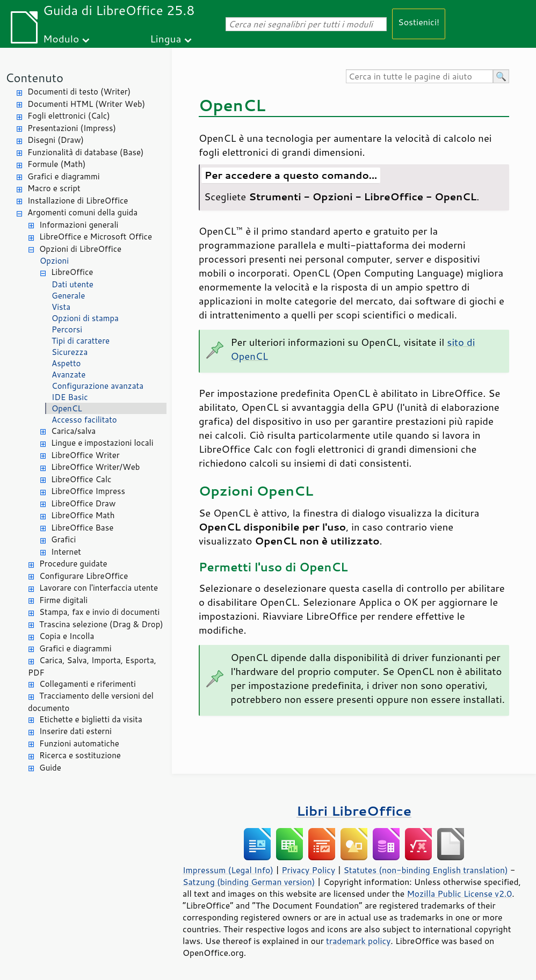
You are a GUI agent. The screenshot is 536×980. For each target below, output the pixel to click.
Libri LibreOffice (354, 811)
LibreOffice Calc (81, 479)
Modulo (61, 38)
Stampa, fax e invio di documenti (99, 612)
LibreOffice (72, 272)
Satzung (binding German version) (249, 882)
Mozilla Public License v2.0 (459, 894)
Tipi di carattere (81, 341)
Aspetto (66, 363)
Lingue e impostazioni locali (102, 443)
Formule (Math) (56, 164)
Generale (68, 296)
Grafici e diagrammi (64, 176)
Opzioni (54, 261)
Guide (50, 768)
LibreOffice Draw (83, 503)
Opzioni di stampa (85, 318)
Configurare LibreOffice (84, 576)
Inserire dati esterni (75, 731)
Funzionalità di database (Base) (85, 152)
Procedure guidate (73, 564)
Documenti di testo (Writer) (79, 92)
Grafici (63, 539)
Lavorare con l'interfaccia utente (99, 588)
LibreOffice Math (83, 515)
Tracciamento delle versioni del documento (91, 702)
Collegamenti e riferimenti (88, 684)
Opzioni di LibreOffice (80, 249)
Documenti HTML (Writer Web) (86, 104)
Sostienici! (419, 22)
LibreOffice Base (82, 528)
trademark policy (358, 941)
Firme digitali (63, 600)
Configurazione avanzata (97, 386)
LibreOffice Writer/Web (96, 467)
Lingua (165, 38)
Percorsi (67, 329)
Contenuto (34, 78)
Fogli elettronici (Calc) (69, 116)
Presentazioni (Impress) (72, 128)
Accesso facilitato (84, 420)
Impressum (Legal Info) (228, 870)
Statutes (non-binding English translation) (425, 870)
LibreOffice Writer (85, 455)
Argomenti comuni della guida (82, 212)
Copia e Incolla (67, 636)
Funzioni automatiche (79, 743)
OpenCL (67, 408)
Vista (61, 307)
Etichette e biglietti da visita (91, 719)
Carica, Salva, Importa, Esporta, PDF (92, 666)
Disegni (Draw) (56, 140)
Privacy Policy (308, 870)
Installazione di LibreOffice (78, 201)
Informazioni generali (79, 225)
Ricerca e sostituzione (80, 755)
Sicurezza (70, 352)
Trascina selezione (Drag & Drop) (101, 624)
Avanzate (68, 375)
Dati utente (73, 284)
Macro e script (54, 188)
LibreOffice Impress (88, 491)
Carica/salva (73, 431)
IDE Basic (70, 397)
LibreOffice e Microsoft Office (96, 237)
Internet (66, 552)
